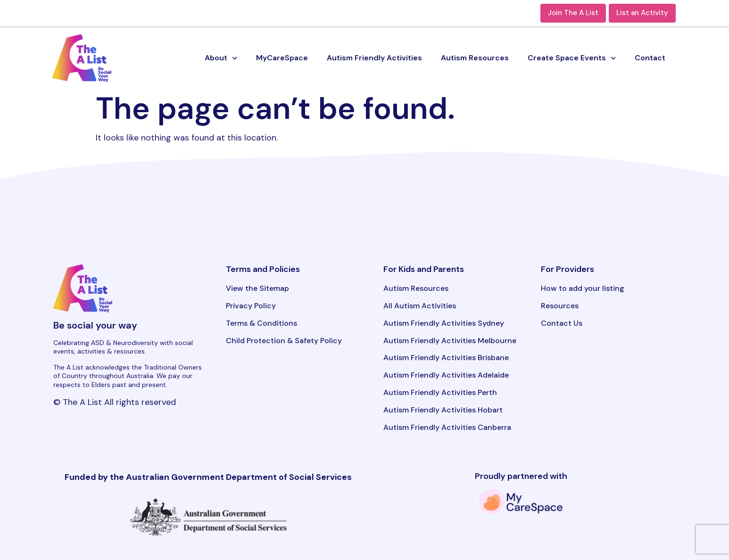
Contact (650, 58)
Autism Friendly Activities (374, 58)
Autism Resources (475, 58)
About (221, 58)
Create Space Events (572, 58)
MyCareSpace (282, 58)
